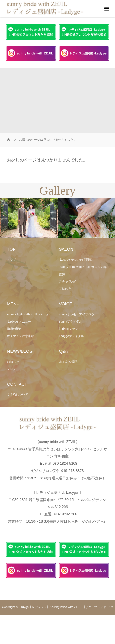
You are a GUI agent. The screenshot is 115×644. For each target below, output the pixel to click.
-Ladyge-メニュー (19, 322)
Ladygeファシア (70, 329)
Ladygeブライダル (72, 336)
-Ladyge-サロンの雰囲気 (76, 260)
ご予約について (18, 394)
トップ (11, 260)
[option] (29, 218)
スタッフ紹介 (68, 281)
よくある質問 (68, 362)
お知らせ (13, 362)
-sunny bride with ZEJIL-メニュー (29, 314)
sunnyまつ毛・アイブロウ (77, 314)
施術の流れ (14, 329)
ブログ (11, 369)
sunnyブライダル (71, 322)
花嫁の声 (65, 289)
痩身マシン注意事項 (21, 336)
